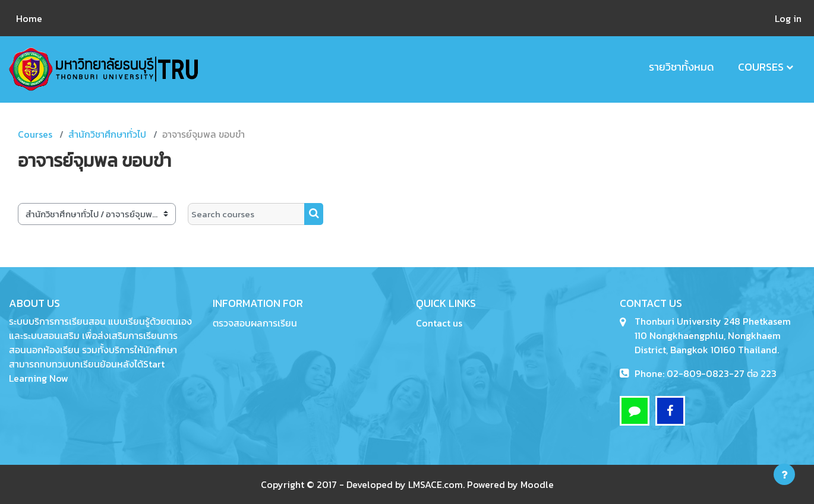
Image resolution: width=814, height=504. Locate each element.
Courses (761, 67)
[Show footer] (784, 474)
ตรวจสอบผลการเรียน (255, 323)
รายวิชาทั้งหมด (682, 67)
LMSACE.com (436, 484)
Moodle (537, 484)
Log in (788, 18)
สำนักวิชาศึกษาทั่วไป (107, 134)
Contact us (439, 323)
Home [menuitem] (29, 18)
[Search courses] (246, 214)
